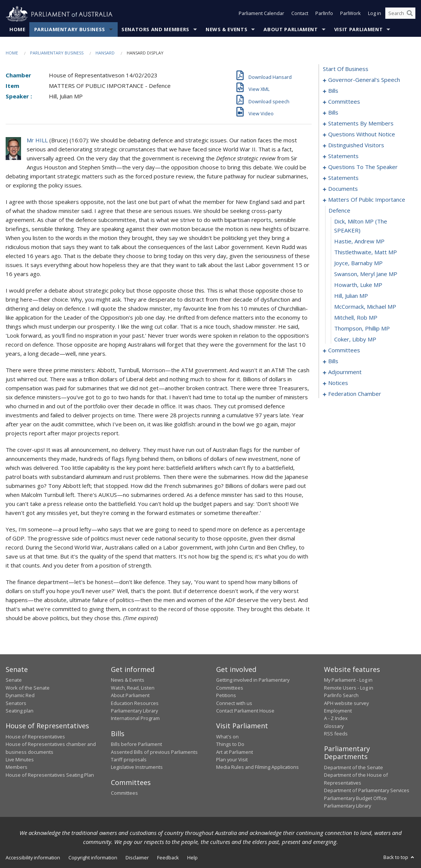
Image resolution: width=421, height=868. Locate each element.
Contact (300, 14)
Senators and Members (155, 30)
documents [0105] (343, 189)
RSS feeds (336, 734)
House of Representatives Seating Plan (50, 775)
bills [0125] (333, 361)
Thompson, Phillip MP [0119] (362, 329)
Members (17, 767)
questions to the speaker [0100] (363, 167)
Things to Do (230, 744)
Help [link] (192, 858)
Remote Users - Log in (349, 688)
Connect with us (234, 703)
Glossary (334, 726)
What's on (227, 737)
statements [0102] (343, 178)
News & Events (226, 30)
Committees (124, 793)
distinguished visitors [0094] (356, 145)
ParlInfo (324, 14)
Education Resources (135, 703)
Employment (338, 711)
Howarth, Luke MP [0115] (358, 285)
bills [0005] (333, 91)
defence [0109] (339, 211)
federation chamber (355, 394)
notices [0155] (338, 383)
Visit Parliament (358, 30)
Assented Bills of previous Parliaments (154, 752)
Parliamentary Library (134, 711)
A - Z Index (336, 719)
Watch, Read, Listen (133, 688)
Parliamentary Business (70, 30)
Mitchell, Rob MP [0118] (356, 318)
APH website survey (346, 703)
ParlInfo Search (341, 696)
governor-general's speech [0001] (364, 80)
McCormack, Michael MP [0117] (365, 307)
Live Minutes (20, 760)
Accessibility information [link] (33, 858)
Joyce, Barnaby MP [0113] (358, 263)
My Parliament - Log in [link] (348, 680)
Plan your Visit (232, 760)
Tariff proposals (129, 760)
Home (17, 30)
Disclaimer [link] (137, 858)
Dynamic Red (20, 696)
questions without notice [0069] (362, 134)
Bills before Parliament (136, 744)
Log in (375, 14)
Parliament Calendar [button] (261, 14)
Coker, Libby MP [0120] (355, 340)
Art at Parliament (235, 752)
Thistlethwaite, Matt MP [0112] (366, 252)
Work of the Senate (28, 688)
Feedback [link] (168, 858)
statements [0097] (343, 156)
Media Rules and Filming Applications (257, 767)
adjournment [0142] (345, 372)
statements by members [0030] (361, 124)
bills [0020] (333, 113)
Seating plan (20, 711)
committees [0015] (344, 102)
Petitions (226, 696)
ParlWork (351, 14)
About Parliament (291, 30)
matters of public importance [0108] (367, 200)
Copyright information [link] (93, 858)
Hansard (105, 53)
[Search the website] (400, 14)
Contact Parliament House (245, 711)
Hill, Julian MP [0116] (351, 296)
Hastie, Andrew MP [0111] (359, 242)
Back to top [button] (399, 857)
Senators (16, 703)
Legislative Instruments (137, 767)
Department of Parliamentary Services (367, 791)
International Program (135, 719)
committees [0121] (344, 350)
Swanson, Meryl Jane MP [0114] (366, 274)
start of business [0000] (346, 69)
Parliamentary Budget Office (355, 798)
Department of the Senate (354, 768)
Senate (14, 680)
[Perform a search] (410, 14)
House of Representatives (35, 737)
